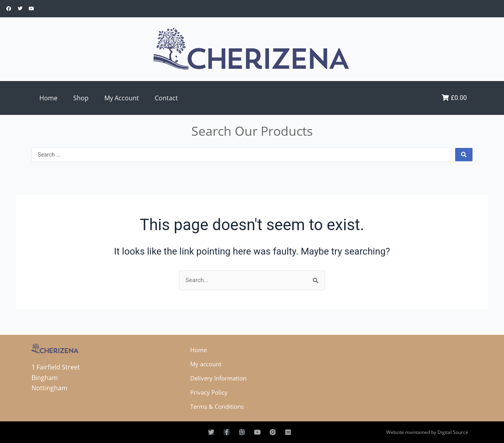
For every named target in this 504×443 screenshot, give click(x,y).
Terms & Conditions (220, 406)
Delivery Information (221, 378)
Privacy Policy (210, 392)
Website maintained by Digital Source (427, 432)
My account (207, 364)
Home (48, 98)
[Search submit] (464, 155)
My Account (122, 98)
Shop (81, 98)
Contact (166, 98)
